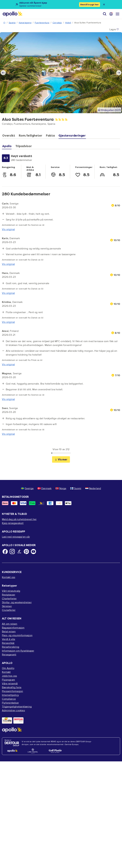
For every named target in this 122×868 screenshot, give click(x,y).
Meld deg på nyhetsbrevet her (19, 519)
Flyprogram (8, 680)
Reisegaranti (9, 654)
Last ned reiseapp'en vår (16, 537)
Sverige (27, 488)
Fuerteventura (42, 23)
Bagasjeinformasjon (13, 628)
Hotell (68, 23)
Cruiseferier (9, 610)
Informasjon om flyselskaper (18, 651)
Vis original (8, 229)
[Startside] (12, 14)
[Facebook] (5, 552)
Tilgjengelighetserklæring (17, 706)
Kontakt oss (9, 577)
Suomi (76, 488)
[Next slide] (119, 73)
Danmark (44, 488)
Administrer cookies (13, 710)
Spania (12, 23)
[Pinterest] (26, 552)
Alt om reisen (10, 624)
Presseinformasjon (12, 691)
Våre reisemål (10, 683)
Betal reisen (9, 631)
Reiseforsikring (11, 647)
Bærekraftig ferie (12, 687)
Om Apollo (8, 668)
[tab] (9, 136)
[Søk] (105, 14)
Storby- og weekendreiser (17, 602)
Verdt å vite (9, 639)
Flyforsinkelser (10, 703)
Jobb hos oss (9, 676)
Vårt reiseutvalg (11, 591)
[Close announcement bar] (104, 4)
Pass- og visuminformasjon (17, 635)
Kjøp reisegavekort (13, 523)
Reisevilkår (8, 643)
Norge (61, 488)
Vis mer (61, 460)
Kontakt (6, 672)
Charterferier (9, 598)
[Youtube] (33, 552)
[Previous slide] (3, 73)
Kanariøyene (25, 23)
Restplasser (9, 595)
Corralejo (57, 23)
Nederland (93, 488)
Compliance (9, 699)
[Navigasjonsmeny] (117, 14)
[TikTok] (19, 552)
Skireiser (7, 606)
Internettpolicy (10, 695)
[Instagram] (12, 552)
